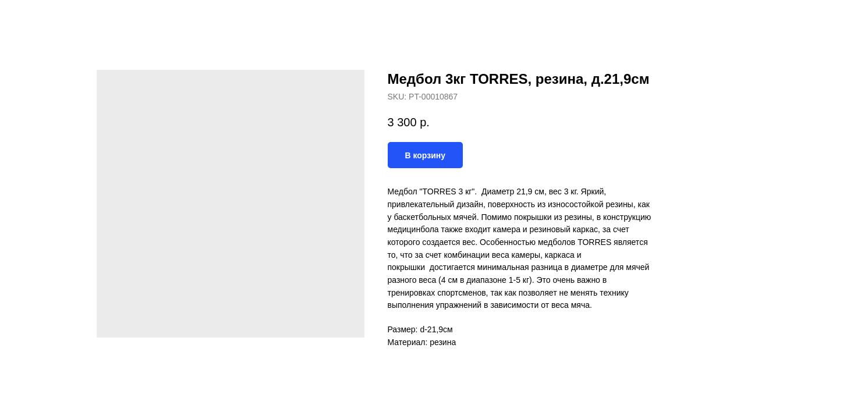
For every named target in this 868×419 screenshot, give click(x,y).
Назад (34, 17)
